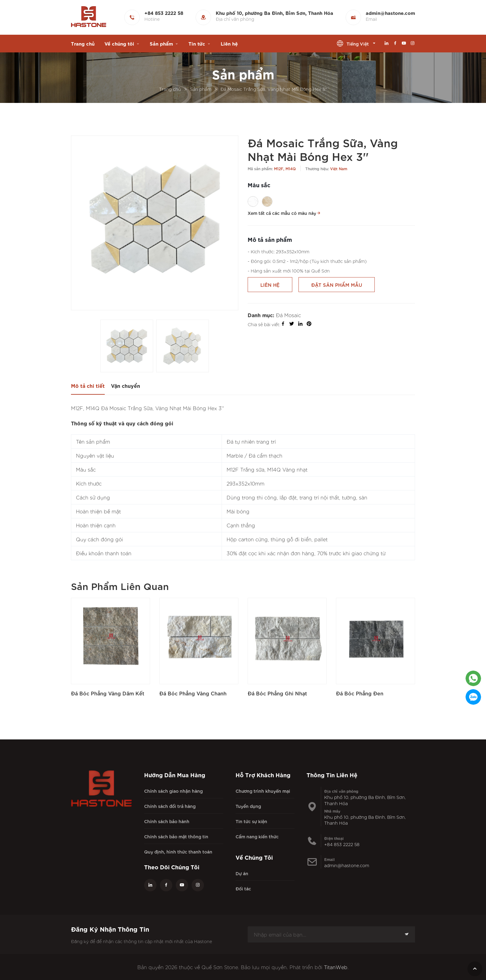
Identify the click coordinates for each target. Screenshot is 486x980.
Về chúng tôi (119, 43)
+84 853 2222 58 (342, 844)
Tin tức (197, 43)
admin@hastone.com (347, 865)
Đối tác (243, 888)
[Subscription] (407, 934)
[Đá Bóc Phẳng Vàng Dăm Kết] (110, 637)
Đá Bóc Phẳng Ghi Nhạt (277, 693)
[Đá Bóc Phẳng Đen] (376, 637)
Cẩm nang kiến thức (257, 836)
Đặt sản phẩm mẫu (337, 285)
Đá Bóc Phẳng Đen (360, 693)
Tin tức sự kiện (251, 821)
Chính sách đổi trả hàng (170, 806)
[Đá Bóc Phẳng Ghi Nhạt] (287, 637)
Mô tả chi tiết (88, 385)
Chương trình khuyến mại (263, 791)
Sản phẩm (161, 43)
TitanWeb (336, 967)
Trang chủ (83, 43)
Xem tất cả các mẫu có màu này (284, 213)
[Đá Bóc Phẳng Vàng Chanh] (199, 637)
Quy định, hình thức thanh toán (178, 851)
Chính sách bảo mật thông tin (176, 836)
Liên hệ (229, 43)
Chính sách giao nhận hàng (173, 791)
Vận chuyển (126, 385)
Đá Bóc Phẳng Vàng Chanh (193, 693)
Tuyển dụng (248, 806)
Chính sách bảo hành (167, 821)
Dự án (242, 873)
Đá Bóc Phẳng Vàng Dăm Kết (108, 693)
